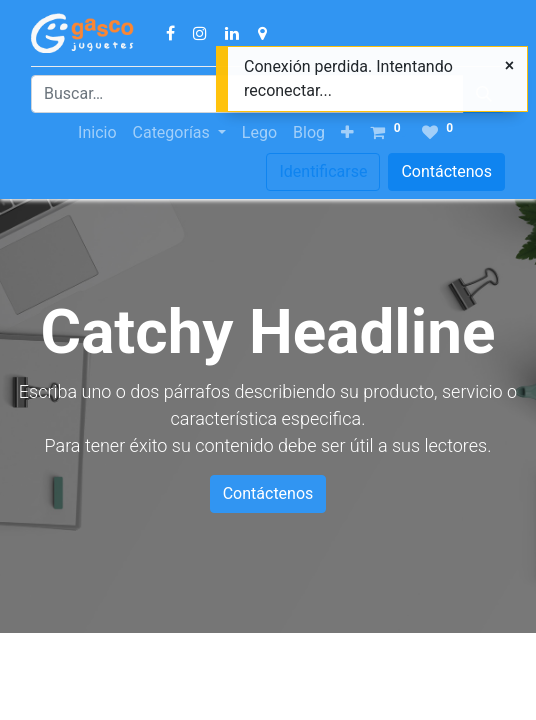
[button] (347, 133)
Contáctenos (446, 171)
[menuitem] (97, 133)
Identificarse (323, 171)
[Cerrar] (509, 66)
